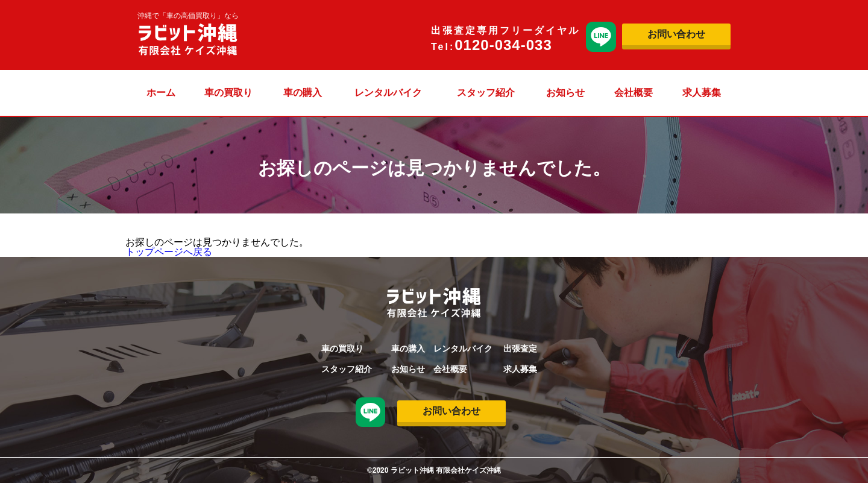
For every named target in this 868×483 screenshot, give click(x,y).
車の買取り (228, 93)
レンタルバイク (388, 93)
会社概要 (634, 93)
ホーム (161, 93)
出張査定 (520, 349)
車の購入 (303, 93)
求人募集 (702, 93)
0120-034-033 (503, 45)
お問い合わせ (676, 34)
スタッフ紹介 (486, 93)
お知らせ (565, 93)
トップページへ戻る (169, 252)
